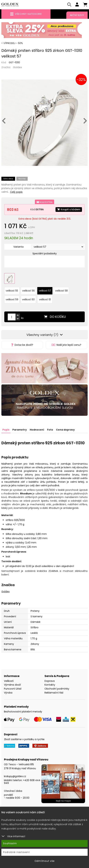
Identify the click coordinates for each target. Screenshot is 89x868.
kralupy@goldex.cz (15, 776)
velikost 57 (45, 291)
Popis (6, 430)
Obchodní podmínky (57, 689)
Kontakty (50, 685)
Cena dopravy (65, 430)
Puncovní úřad (13, 689)
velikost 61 (45, 299)
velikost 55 (12, 291)
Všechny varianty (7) (45, 335)
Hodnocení (37, 430)
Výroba (8, 693)
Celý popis (16, 192)
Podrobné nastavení (16, 852)
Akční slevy (77, 15)
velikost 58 (61, 291)
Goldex (18, 67)
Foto (50, 430)
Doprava (50, 681)
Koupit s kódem (69, 209)
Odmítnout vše (45, 861)
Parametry (20, 430)
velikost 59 (12, 299)
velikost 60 (28, 299)
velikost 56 (28, 291)
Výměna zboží (12, 685)
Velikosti (9, 681)
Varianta (18, 247)
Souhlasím (10, 843)
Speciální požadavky (45, 253)
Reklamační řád (54, 693)
